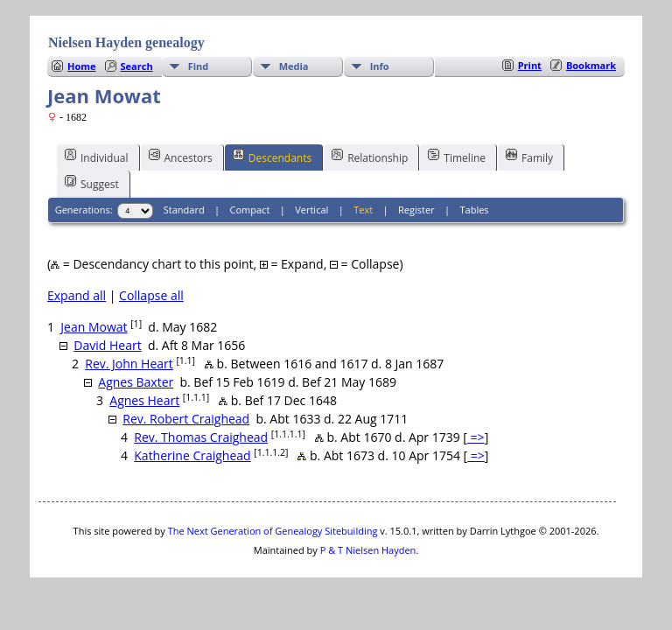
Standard (184, 210)
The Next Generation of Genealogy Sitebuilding (273, 531)
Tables (475, 210)
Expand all (77, 295)
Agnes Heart (144, 400)
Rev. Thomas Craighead (201, 437)
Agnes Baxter (136, 382)
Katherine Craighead (192, 455)
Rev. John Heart (129, 364)
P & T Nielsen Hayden (368, 550)
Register (416, 210)
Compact (250, 210)
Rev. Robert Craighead (186, 419)
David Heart (107, 345)
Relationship (370, 157)
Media (294, 66)
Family (529, 157)
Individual (97, 157)
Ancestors (181, 157)
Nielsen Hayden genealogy (126, 42)
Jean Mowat (94, 327)
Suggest (92, 183)
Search (137, 66)
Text (363, 210)
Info (380, 66)
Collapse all (151, 295)
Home (82, 66)
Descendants (272, 157)
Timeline (457, 157)
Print (530, 65)
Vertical (311, 210)
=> (476, 437)
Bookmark (591, 65)
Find (199, 66)
